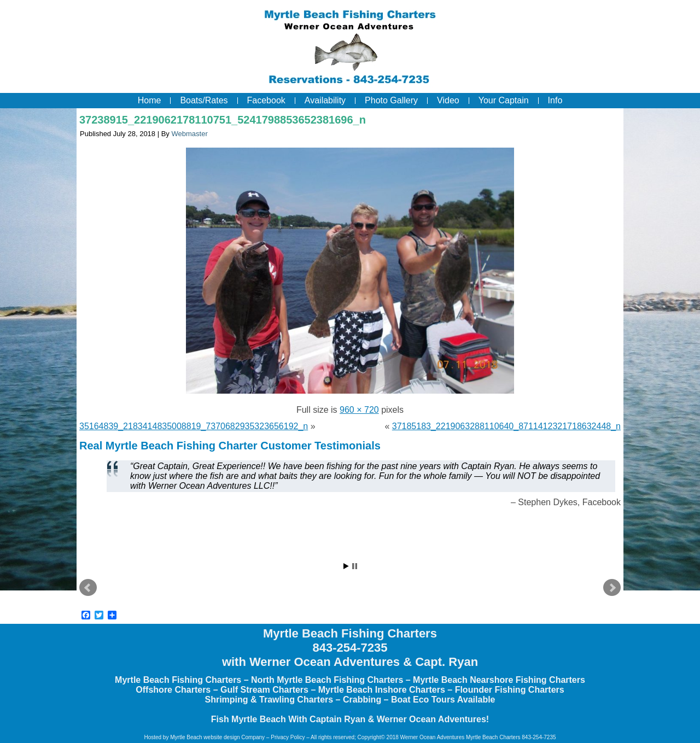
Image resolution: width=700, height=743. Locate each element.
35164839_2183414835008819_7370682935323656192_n (194, 426)
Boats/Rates (204, 100)
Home (150, 100)
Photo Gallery (391, 100)
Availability (325, 100)
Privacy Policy (288, 737)
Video (448, 100)
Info (555, 100)
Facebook (266, 100)
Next (612, 588)
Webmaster (189, 134)
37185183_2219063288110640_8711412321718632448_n (506, 426)
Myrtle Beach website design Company (217, 737)
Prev (88, 588)
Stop (355, 566)
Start (346, 566)
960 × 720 (359, 410)
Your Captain (504, 100)
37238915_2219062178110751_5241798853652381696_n (223, 120)
